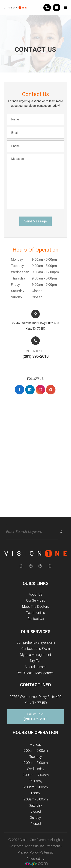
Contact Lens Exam (36, 649)
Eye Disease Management (35, 673)
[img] (21, 566)
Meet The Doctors (35, 606)
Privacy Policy (28, 852)
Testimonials (35, 613)
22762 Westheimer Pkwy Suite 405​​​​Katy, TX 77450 (36, 326)
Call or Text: (35, 716)
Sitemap (47, 852)
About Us (35, 594)
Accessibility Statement (42, 846)
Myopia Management (35, 655)
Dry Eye (36, 661)
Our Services (36, 600)
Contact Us (36, 619)
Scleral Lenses (35, 667)
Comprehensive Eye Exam (36, 642)
